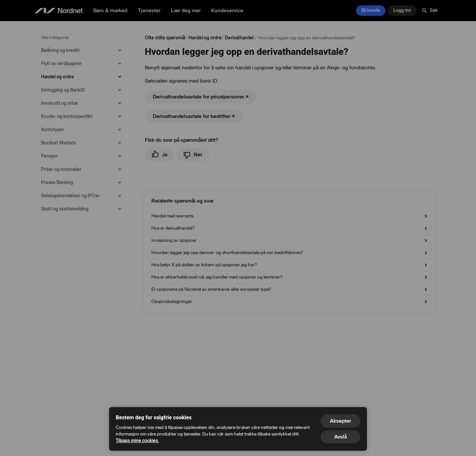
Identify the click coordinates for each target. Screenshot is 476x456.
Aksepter (340, 421)
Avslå (340, 437)
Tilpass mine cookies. (137, 441)
